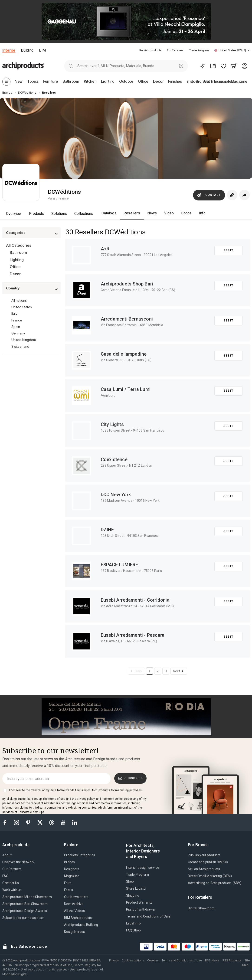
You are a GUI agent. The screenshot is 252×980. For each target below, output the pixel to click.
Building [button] (27, 50)
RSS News (212, 960)
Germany (18, 333)
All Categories (19, 245)
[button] (232, 50)
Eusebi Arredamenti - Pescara (133, 635)
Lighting (17, 260)
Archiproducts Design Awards (25, 911)
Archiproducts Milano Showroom (27, 897)
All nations (19, 300)
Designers (72, 869)
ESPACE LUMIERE (119, 565)
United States (22, 307)
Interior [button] (9, 50)
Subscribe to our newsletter (23, 918)
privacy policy (86, 799)
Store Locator (136, 888)
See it (228, 250)
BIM (42, 50)
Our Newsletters (76, 897)
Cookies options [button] (133, 960)
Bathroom (18, 252)
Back (139, 671)
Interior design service (143, 868)
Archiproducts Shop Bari (127, 284)
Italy (14, 313)
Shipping (133, 895)
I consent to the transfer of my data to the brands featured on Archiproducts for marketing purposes (75, 790)
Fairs (68, 883)
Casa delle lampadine (124, 354)
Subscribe (131, 778)
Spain (16, 327)
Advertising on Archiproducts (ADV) (215, 883)
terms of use (57, 799)
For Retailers (175, 50)
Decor (15, 274)
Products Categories (80, 855)
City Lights (112, 424)
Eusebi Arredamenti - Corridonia (135, 600)
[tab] (249, 50)
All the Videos (74, 911)
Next (177, 671)
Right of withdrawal (141, 909)
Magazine (72, 876)
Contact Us (11, 883)
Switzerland (20, 346)
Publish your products (204, 855)
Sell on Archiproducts (204, 869)
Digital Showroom (201, 908)
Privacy (114, 960)
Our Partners (12, 869)
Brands (69, 862)
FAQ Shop (134, 930)
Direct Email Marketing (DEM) (210, 876)
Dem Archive (74, 904)
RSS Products (232, 960)
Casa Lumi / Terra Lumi (126, 389)
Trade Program (199, 50)
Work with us (12, 890)
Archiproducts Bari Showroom (25, 904)
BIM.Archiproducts (78, 918)
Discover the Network (18, 862)
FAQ (5, 876)
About (7, 855)
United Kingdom (24, 340)
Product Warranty (139, 902)
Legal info (134, 923)
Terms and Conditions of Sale (148, 916)
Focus (69, 890)
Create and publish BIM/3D (208, 862)
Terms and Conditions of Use (182, 960)
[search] (71, 66)
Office (15, 267)
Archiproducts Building (81, 925)
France (17, 320)
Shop (130, 882)
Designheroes (74, 932)
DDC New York (116, 495)
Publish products (150, 50)
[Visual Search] (181, 66)
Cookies (153, 960)
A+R (105, 249)
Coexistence (114, 459)
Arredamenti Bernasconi (127, 319)
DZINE (107, 530)
